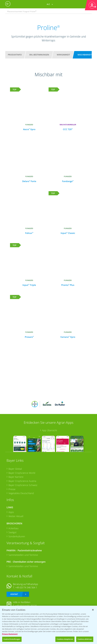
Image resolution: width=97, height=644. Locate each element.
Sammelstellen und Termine (23, 555)
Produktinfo (15, 55)
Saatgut (12, 532)
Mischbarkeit (85, 55)
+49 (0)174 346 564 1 (26, 587)
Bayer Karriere (16, 477)
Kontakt (14, 594)
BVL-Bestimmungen (39, 55)
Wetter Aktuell (16, 516)
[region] (48, 625)
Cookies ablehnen (85, 639)
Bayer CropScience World (22, 473)
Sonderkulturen (17, 536)
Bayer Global (15, 469)
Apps (11, 512)
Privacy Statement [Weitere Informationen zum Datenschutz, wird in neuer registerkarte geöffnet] (10, 634)
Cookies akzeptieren (65, 639)
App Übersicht (50, 430)
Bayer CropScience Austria (22, 481)
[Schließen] (93, 610)
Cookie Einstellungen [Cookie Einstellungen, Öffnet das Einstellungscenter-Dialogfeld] (12, 639)
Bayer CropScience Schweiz (23, 485)
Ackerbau (13, 528)
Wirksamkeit (63, 55)
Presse (12, 489)
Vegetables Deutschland (21, 493)
